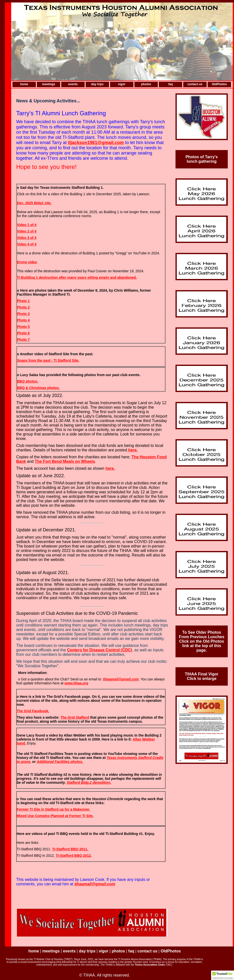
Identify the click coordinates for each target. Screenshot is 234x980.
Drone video (27, 262)
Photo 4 (23, 320)
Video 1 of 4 (27, 225)
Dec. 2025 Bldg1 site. (34, 203)
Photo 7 (23, 340)
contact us (195, 84)
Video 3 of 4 (27, 238)
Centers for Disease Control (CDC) (99, 650)
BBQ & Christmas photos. (38, 388)
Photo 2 (23, 307)
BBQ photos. (28, 381)
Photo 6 (23, 333)
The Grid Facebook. (33, 711)
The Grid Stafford (75, 717)
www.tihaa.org (76, 683)
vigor (122, 84)
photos (146, 84)
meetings (49, 84)
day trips (97, 84)
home (24, 84)
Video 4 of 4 (27, 244)
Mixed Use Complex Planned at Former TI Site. (55, 816)
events (73, 84)
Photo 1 (23, 301)
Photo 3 (23, 314)
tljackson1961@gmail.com (96, 143)
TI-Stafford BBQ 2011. (70, 849)
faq (171, 84)
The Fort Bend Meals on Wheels (65, 461)
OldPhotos (219, 84)
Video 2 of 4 (27, 231)
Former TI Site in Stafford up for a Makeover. (53, 809)
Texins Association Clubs (150, 965)
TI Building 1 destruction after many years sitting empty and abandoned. (77, 277)
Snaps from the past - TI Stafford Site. (48, 360)
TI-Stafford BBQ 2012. (74, 856)
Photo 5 (23, 327)
